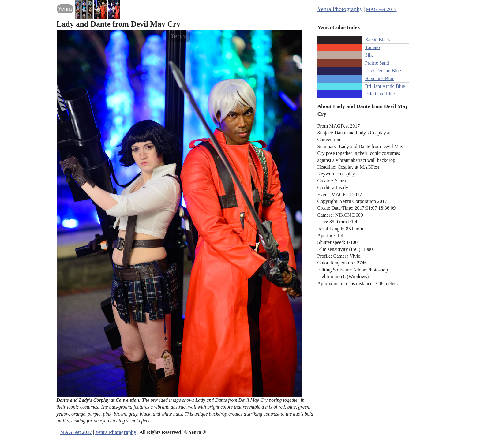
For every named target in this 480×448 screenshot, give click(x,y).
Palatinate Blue (380, 94)
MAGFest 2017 (381, 9)
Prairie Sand (377, 63)
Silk (369, 55)
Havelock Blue (380, 78)
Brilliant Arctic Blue (385, 86)
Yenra (65, 9)
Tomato (372, 47)
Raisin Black (377, 40)
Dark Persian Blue (383, 71)
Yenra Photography (340, 9)
